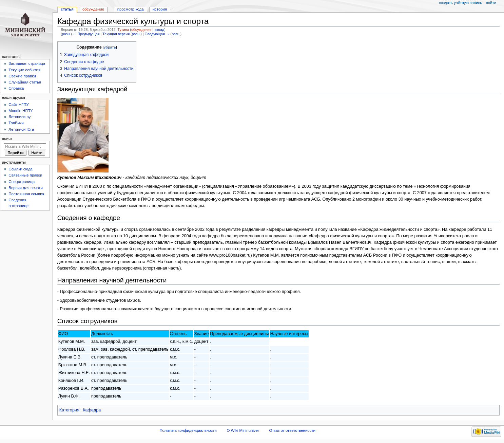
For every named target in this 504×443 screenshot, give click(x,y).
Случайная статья (25, 82)
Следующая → (157, 34)
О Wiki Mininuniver (243, 430)
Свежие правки (22, 76)
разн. (66, 34)
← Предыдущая (86, 34)
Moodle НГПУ (21, 111)
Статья (67, 9)
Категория (69, 410)
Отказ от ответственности (292, 430)
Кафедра (92, 410)
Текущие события (24, 70)
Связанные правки (25, 175)
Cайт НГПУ (18, 105)
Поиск (7, 139)
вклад (159, 30)
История (160, 9)
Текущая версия (116, 34)
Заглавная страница (27, 63)
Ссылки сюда (21, 169)
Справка (16, 88)
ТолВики (16, 123)
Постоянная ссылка (26, 194)
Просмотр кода (131, 9)
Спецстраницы (22, 182)
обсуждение (141, 30)
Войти (491, 3)
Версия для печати (26, 188)
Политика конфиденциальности (188, 430)
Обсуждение (93, 9)
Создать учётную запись (460, 3)
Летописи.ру (20, 117)
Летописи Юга (21, 129)
